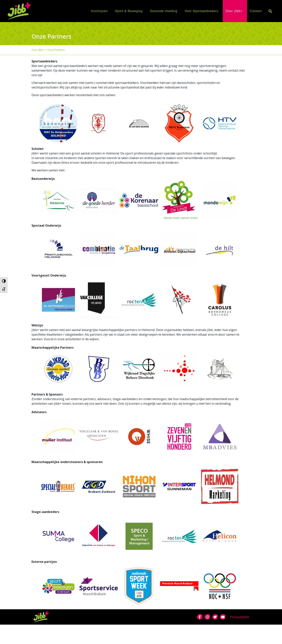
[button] (270, 11)
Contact (256, 11)
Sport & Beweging (129, 11)
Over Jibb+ (234, 11)
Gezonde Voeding (164, 11)
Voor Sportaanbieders (202, 11)
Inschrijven (99, 11)
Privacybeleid (239, 617)
